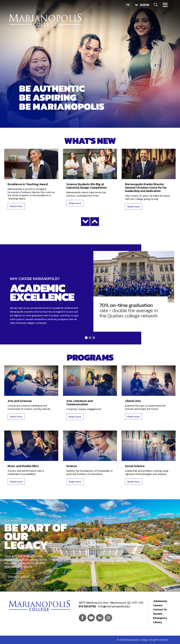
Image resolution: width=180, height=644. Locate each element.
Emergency (160, 618)
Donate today (19, 577)
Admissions (160, 601)
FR (128, 5)
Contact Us (160, 609)
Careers (158, 605)
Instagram (108, 618)
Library (158, 622)
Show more (85, 222)
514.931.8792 (87, 606)
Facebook (82, 618)
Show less (95, 222)
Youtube (91, 618)
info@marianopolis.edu (114, 606)
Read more (16, 206)
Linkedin (100, 618)
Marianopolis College (45, 20)
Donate (158, 614)
